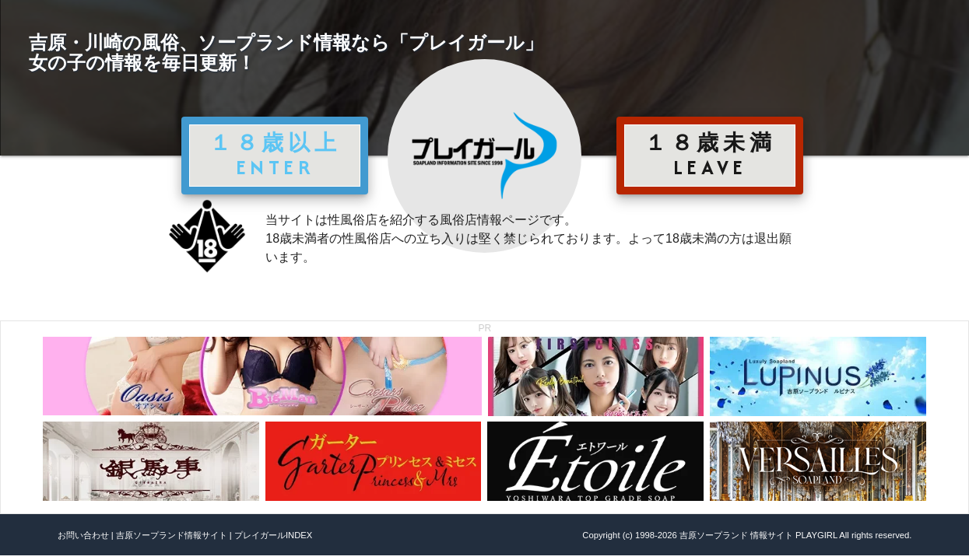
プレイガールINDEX (273, 535)
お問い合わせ (83, 535)
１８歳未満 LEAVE (710, 155)
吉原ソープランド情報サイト (172, 535)
